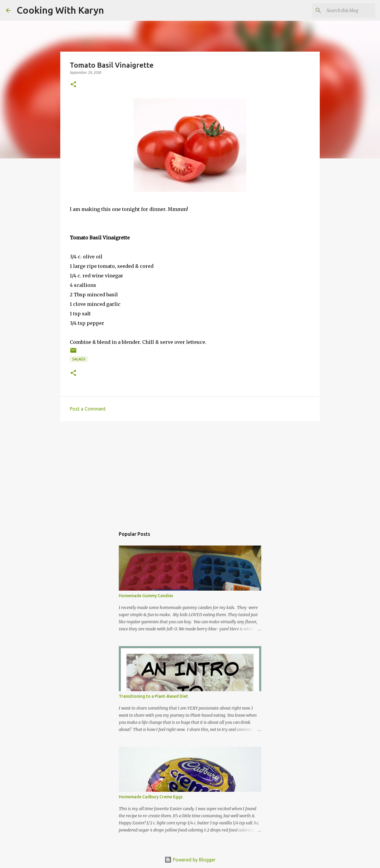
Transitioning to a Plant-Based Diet (153, 696)
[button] (73, 85)
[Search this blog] (344, 10)
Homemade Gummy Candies (146, 596)
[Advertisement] (190, 471)
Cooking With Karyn (60, 10)
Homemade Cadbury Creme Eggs (151, 797)
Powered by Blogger (190, 860)
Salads (79, 359)
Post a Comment (88, 409)
